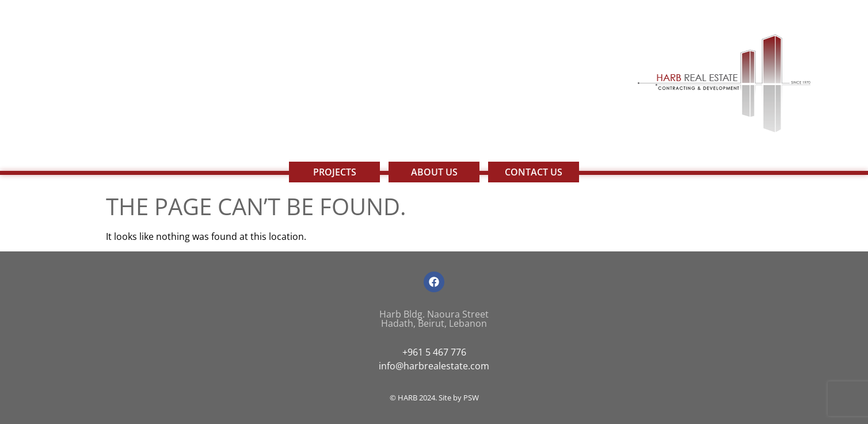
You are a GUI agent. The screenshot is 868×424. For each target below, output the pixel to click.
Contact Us (534, 172)
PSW (471, 398)
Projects (335, 172)
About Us (434, 172)
